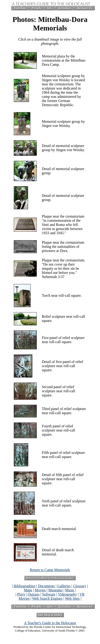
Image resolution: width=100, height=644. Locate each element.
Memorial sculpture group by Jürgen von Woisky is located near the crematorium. (63, 80)
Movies (40, 590)
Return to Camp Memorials (50, 570)
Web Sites (72, 598)
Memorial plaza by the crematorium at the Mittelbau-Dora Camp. (64, 60)
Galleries (64, 586)
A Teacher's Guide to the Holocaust (50, 623)
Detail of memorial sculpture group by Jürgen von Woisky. (63, 148)
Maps (28, 590)
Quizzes (34, 594)
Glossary (80, 586)
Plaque (47, 216)
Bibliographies (25, 586)
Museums (55, 590)
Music (70, 590)
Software (49, 594)
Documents (46, 586)
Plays (21, 594)
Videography (67, 594)
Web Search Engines (47, 598)
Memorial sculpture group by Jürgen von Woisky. (63, 124)
